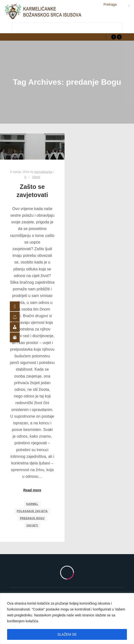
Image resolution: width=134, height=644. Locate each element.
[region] (67, 619)
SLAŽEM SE (67, 634)
